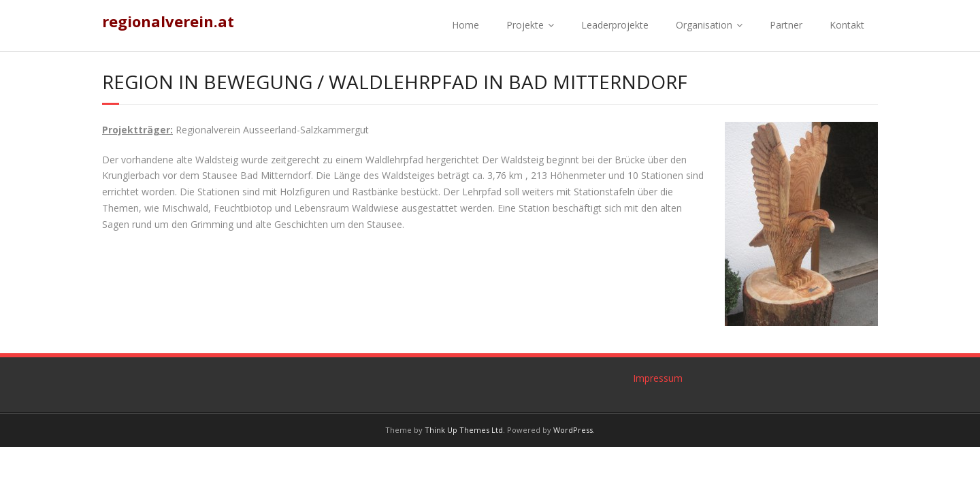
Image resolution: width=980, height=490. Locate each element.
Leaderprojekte (615, 25)
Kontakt (847, 25)
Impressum (658, 378)
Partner (786, 25)
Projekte (525, 25)
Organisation (704, 25)
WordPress (573, 430)
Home (465, 25)
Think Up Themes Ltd (464, 430)
